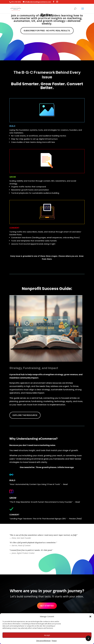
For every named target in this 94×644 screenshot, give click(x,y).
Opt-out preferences (43, 641)
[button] (90, 617)
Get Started (47, 606)
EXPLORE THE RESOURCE (25, 415)
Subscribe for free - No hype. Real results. (47, 31)
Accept (47, 635)
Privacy (54, 641)
